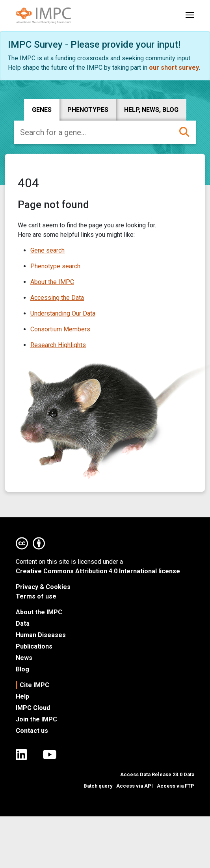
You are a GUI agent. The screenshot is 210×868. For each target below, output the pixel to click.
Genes (42, 110)
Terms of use (36, 596)
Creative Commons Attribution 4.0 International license (98, 571)
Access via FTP (176, 786)
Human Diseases (41, 635)
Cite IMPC (34, 685)
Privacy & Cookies (43, 587)
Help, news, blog (151, 110)
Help (22, 696)
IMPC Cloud (33, 708)
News (24, 658)
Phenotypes (88, 110)
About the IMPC (52, 282)
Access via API (135, 786)
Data (23, 624)
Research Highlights (58, 345)
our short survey (174, 68)
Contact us (32, 731)
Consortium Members (60, 329)
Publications (34, 646)
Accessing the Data (57, 298)
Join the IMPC (36, 719)
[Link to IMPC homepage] (43, 16)
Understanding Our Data (63, 313)
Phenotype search (55, 266)
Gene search (47, 250)
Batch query (98, 786)
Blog (22, 669)
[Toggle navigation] (190, 14)
